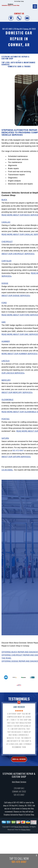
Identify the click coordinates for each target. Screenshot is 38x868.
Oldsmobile (7, 402)
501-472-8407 (7, 29)
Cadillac (6, 224)
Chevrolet (7, 244)
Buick (4, 202)
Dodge (5, 285)
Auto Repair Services (19, 784)
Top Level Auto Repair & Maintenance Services (18, 64)
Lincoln (5, 363)
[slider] (19, 713)
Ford (4, 305)
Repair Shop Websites (22, 829)
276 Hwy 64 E (18, 29)
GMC (4, 324)
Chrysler (6, 263)
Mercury (6, 382)
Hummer (6, 343)
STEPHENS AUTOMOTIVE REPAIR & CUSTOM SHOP (15, 58)
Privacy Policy (26, 832)
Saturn (5, 440)
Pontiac (6, 421)
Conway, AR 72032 (29, 29)
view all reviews (19, 761)
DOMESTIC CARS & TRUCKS (19, 67)
